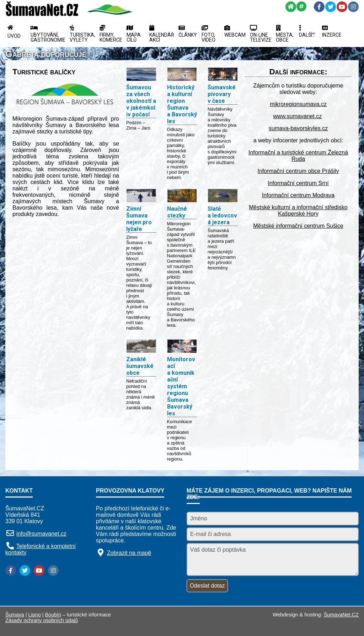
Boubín (53, 615)
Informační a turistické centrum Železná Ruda (298, 156)
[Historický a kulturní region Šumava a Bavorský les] (182, 75)
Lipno (35, 615)
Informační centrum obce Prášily (298, 171)
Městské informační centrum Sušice (298, 226)
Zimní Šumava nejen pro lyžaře (139, 219)
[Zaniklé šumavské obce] (141, 347)
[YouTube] (342, 7)
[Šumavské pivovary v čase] (223, 75)
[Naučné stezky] (182, 196)
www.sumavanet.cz (297, 116)
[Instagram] (353, 7)
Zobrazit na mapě (129, 553)
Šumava (15, 615)
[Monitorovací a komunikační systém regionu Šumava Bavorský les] (182, 347)
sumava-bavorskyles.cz (298, 128)
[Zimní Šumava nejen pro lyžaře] (141, 196)
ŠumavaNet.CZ (341, 615)
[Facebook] (319, 7)
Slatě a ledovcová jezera (222, 215)
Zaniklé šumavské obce (140, 366)
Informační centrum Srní (298, 183)
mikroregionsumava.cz (298, 104)
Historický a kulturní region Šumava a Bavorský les (182, 104)
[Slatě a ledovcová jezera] (223, 196)
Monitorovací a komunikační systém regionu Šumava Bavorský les (181, 386)
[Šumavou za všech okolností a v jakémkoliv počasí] (141, 75)
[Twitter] (331, 7)
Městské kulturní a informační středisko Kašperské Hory (298, 211)
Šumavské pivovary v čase (222, 94)
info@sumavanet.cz (41, 534)
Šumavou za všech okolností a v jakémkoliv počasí (141, 101)
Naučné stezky (177, 212)
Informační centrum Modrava (298, 195)
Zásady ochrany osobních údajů (42, 620)
